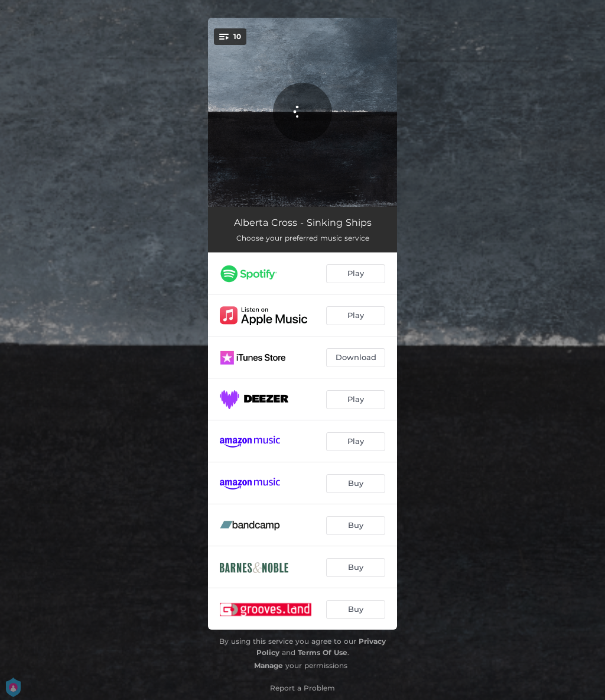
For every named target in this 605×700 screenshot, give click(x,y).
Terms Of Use (323, 652)
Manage (269, 665)
